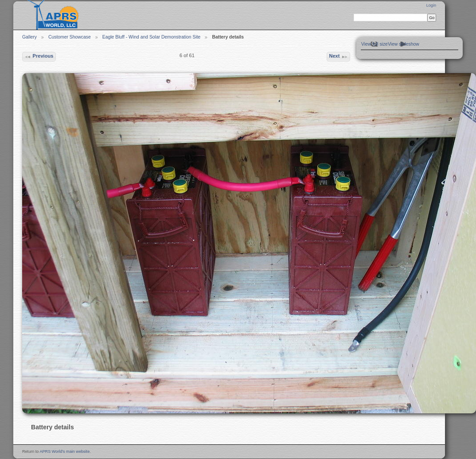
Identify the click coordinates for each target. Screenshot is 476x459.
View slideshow (404, 44)
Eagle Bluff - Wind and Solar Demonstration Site (152, 37)
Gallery (29, 37)
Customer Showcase (70, 37)
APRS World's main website (64, 451)
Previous (39, 57)
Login (431, 5)
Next (338, 57)
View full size (375, 44)
